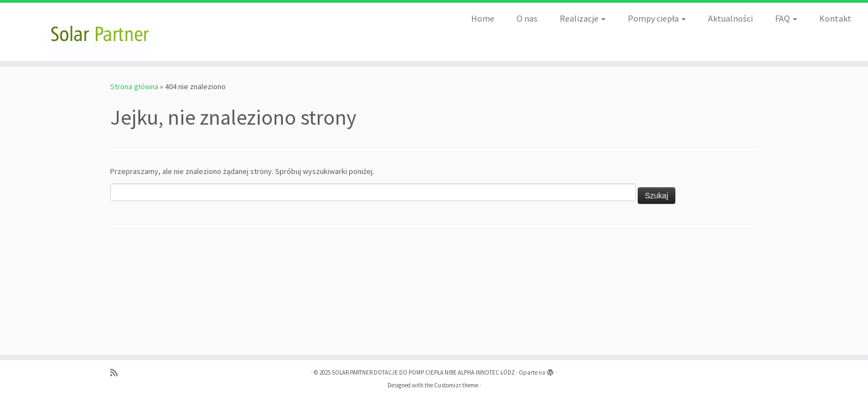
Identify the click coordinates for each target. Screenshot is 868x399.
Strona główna (134, 86)
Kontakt (835, 18)
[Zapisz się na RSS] (117, 373)
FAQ (786, 18)
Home (483, 18)
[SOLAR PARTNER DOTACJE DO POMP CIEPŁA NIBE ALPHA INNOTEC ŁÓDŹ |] (100, 32)
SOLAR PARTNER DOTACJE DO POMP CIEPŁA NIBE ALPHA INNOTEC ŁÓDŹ (423, 372)
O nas (527, 18)
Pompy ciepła (657, 18)
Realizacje (583, 18)
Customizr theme (456, 385)
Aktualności (730, 18)
